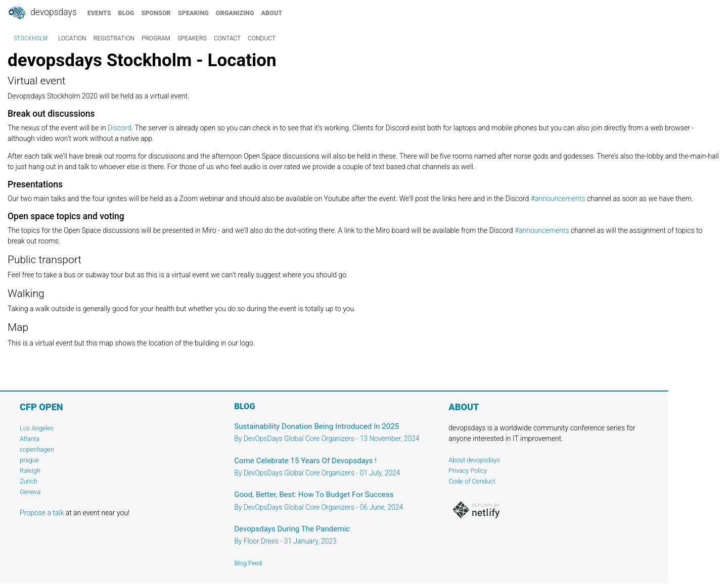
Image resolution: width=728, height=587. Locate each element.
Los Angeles (37, 428)
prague (29, 460)
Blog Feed (248, 563)
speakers (192, 38)
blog (126, 13)
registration (114, 38)
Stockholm (31, 38)
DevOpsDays (42, 13)
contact (227, 38)
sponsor (156, 13)
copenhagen (37, 449)
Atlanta (30, 439)
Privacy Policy (468, 471)
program (156, 38)
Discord (120, 128)
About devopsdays (474, 460)
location (72, 38)
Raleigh (30, 471)
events (99, 13)
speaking (193, 13)
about (272, 13)
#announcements (558, 199)
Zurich (29, 481)
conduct (262, 38)
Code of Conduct (472, 481)
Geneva (30, 492)
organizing (235, 13)
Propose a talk (42, 513)
